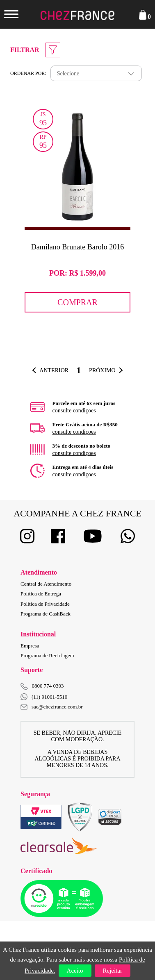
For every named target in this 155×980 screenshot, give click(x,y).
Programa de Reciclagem (47, 655)
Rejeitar (113, 971)
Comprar (77, 302)
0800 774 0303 (48, 686)
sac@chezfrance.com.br (52, 707)
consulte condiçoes (74, 411)
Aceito (75, 971)
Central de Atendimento (46, 584)
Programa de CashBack (46, 614)
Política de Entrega (41, 594)
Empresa (30, 646)
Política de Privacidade (45, 604)
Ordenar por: (28, 73)
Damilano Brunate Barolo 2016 (77, 247)
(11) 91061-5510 (44, 697)
